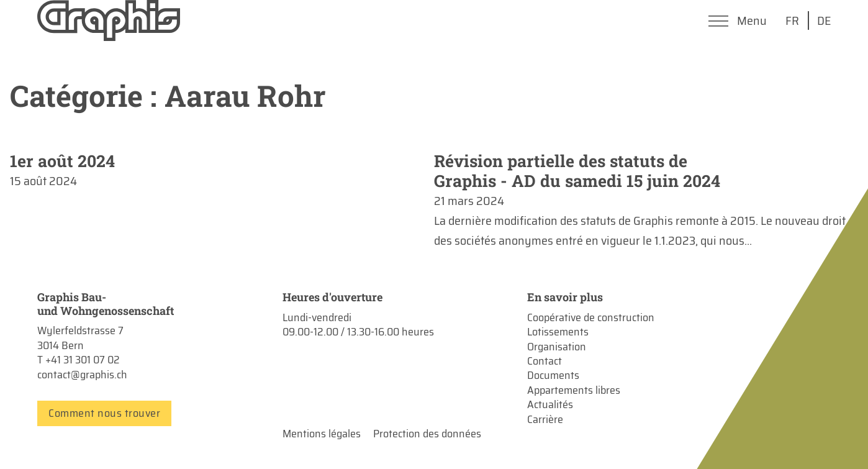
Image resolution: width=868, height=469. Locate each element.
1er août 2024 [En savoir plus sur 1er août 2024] (62, 161)
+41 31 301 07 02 (83, 360)
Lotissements (558, 332)
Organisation (557, 347)
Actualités (550, 405)
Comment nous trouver (104, 413)
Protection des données (427, 434)
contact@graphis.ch (82, 375)
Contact (545, 361)
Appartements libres (574, 390)
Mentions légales (322, 434)
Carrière (545, 420)
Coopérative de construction (591, 318)
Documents (553, 376)
